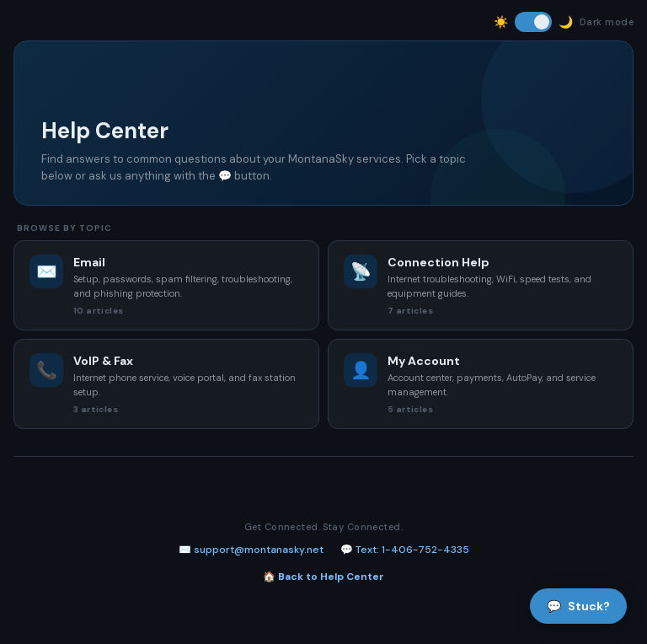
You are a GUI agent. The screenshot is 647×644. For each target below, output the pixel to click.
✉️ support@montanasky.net (251, 550)
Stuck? (578, 606)
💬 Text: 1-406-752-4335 (405, 550)
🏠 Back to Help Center (323, 577)
